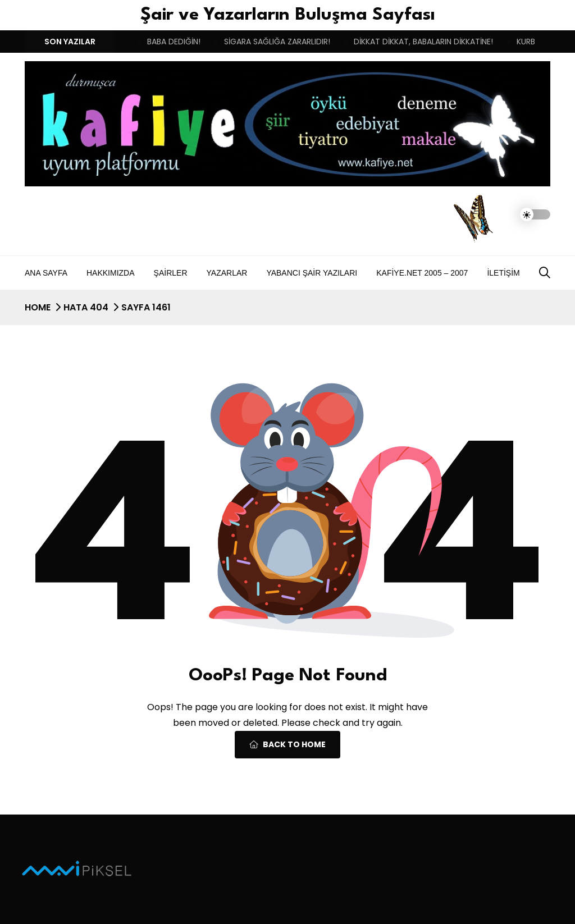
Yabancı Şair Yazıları (312, 273)
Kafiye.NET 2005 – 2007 (422, 273)
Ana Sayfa (46, 273)
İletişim (503, 273)
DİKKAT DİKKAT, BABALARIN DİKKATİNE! (423, 42)
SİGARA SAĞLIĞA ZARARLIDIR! (277, 42)
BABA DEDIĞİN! (174, 42)
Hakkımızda (111, 273)
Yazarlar (227, 273)
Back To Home (287, 744)
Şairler (171, 273)
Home (38, 307)
